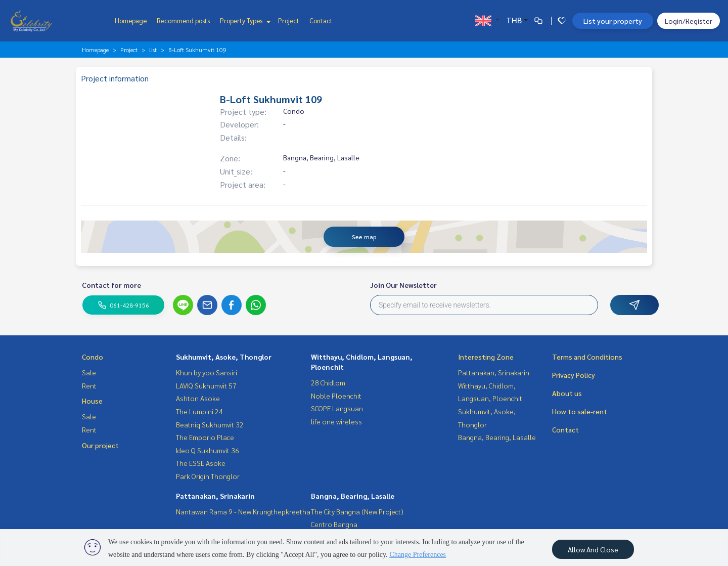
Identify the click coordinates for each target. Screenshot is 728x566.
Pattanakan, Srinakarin (215, 496)
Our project (100, 445)
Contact (321, 20)
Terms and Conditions (587, 357)
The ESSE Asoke (201, 463)
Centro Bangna (334, 524)
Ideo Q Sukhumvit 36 (208, 450)
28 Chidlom (328, 382)
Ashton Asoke (198, 398)
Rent (89, 385)
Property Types (244, 20)
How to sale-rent (580, 411)
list (153, 50)
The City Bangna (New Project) (357, 511)
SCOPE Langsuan (337, 408)
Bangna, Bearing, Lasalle (353, 496)
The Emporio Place (205, 437)
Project (289, 20)
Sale (89, 372)
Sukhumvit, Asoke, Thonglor (224, 357)
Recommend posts (183, 20)
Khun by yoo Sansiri (207, 372)
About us (567, 393)
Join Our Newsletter (403, 285)
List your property (613, 21)
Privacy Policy (574, 375)
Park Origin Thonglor (208, 476)
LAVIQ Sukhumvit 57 (206, 385)
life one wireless (336, 421)
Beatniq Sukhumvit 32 (210, 424)
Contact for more (111, 285)
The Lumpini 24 (199, 411)
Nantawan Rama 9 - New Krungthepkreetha (243, 511)
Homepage (131, 20)
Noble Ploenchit (336, 396)
